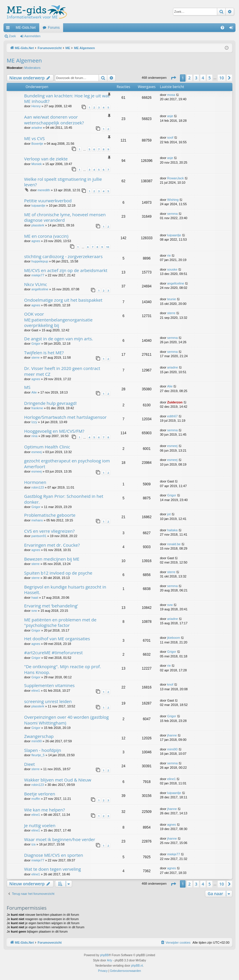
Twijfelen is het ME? (44, 353)
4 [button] (203, 78)
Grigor (36, 344)
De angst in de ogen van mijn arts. (59, 339)
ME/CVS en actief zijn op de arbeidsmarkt (66, 270)
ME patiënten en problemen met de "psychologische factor (60, 622)
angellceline (40, 289)
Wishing (173, 200)
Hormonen (35, 482)
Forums (54, 28)
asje (170, 116)
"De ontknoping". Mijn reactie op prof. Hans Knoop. (63, 669)
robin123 (38, 487)
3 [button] (196, 78)
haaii (35, 598)
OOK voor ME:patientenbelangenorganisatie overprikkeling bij (58, 320)
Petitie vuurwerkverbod (48, 201)
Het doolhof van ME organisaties (57, 639)
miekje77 (38, 275)
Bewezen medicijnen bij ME (52, 559)
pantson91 (39, 536)
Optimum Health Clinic (47, 447)
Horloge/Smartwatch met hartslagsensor (65, 417)
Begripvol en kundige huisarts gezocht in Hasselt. (65, 590)
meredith (44, 190)
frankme (37, 408)
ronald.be (174, 544)
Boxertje (37, 144)
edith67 (172, 416)
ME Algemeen (24, 60)
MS (27, 387)
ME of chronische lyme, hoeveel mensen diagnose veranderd (65, 217)
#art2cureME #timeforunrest (53, 652)
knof (170, 684)
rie (169, 255)
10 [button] (222, 78)
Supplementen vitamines (49, 685)
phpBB (104, 955)
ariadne (37, 128)
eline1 (36, 691)
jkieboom (174, 638)
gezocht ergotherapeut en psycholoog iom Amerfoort (67, 463)
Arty (110, 960)
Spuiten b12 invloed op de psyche (58, 573)
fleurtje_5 (38, 755)
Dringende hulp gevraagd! (50, 403)
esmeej (36, 452)
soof (170, 137)
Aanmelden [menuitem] (232, 29)
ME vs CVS (34, 138)
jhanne (172, 735)
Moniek (36, 164)
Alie (34, 392)
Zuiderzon (175, 402)
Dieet (30, 764)
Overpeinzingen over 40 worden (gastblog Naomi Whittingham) (66, 720)
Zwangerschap (39, 736)
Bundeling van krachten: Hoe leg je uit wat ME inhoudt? (67, 98)
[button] (173, 78)
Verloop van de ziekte (46, 159)
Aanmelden (33, 36)
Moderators (33, 68)
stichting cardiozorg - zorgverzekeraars (63, 256)
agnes (36, 241)
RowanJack (175, 178)
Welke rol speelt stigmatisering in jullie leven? (63, 182)
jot (169, 514)
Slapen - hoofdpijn (43, 750)
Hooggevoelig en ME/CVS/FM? (54, 431)
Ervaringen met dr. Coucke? (52, 545)
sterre (171, 313)
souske (172, 269)
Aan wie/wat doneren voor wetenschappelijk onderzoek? (54, 120)
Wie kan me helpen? (44, 810)
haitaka (172, 530)
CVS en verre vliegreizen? (49, 531)
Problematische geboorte (50, 515)
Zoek (12, 36)
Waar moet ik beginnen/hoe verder (60, 839)
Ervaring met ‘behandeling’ (51, 606)
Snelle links (9, 29)
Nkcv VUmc (36, 284)
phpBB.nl (137, 966)
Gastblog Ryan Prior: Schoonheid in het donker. (64, 499)
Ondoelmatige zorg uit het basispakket (63, 300)
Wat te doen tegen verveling (52, 869)
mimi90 (36, 741)
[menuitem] (222, 28)
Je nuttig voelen (40, 825)
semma (172, 214)
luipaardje (38, 205)
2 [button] (190, 78)
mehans (37, 520)
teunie (172, 299)
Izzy (34, 422)
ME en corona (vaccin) (46, 236)
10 (108, 247)
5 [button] (210, 78)
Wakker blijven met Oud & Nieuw (58, 780)
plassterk (38, 225)
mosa (171, 95)
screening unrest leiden (48, 701)
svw (34, 611)
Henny (36, 106)
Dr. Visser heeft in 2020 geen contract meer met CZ (62, 371)
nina (34, 436)
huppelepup (40, 261)
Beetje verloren (40, 794)
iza (33, 844)
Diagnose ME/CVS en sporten (54, 855)
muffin (36, 799)
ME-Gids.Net (26, 28)
